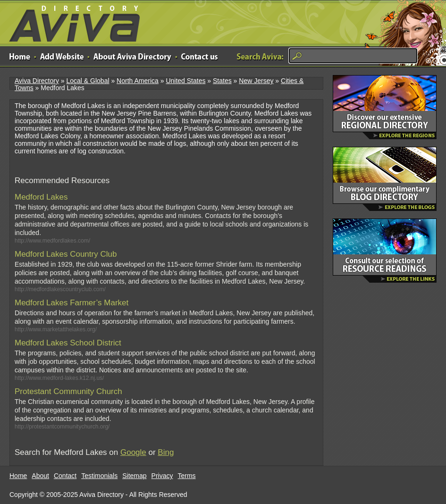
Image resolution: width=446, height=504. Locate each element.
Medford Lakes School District (68, 343)
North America (138, 81)
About (40, 476)
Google (133, 452)
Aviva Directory (71, 21)
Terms (187, 476)
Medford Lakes (41, 197)
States (222, 81)
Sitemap (134, 476)
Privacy (162, 476)
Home (18, 476)
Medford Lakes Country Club (66, 254)
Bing (166, 452)
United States (185, 81)
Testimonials (99, 476)
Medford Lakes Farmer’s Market (72, 303)
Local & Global (88, 81)
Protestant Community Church (68, 391)
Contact (65, 476)
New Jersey (256, 81)
